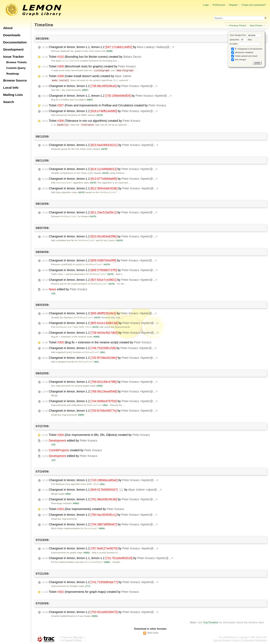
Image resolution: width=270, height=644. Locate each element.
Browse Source (15, 80)
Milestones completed (242, 53)
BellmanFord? (92, 352)
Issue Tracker (13, 57)
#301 (102, 528)
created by (72, 450)
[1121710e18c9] (71, 61)
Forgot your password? (254, 5)
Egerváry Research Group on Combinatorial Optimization (240, 640)
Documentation (15, 42)
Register (234, 5)
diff (53, 293)
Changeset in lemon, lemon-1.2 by (100, 86)
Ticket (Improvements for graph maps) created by (90, 591)
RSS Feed (153, 632)
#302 (100, 385)
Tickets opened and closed (244, 56)
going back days (241, 40)
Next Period (256, 25)
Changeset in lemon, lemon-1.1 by (102, 489)
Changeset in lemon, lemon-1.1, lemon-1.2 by (108, 47)
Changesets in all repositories (247, 49)
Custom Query (16, 68)
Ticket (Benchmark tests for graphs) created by (89, 66)
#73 (88, 585)
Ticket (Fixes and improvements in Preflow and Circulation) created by (104, 105)
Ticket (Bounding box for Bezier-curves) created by (92, 57)
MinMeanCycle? (108, 192)
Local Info (11, 88)
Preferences (219, 5)
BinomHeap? (91, 528)
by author (245, 44)
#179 (100, 115)
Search (9, 102)
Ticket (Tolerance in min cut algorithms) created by (91, 120)
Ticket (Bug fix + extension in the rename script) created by (97, 342)
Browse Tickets (17, 62)
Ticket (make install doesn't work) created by (87, 76)
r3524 (88, 326)
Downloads (12, 35)
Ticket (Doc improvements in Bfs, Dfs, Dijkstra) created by (96, 434)
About (8, 28)
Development (13, 49)
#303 (76, 503)
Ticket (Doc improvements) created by (83, 508)
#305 (97, 336)
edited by (65, 289)
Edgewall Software (73, 640)
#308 (109, 51)
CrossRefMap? (95, 561)
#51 (103, 352)
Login (206, 5)
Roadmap (13, 74)
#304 (81, 414)
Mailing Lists (13, 95)
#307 (85, 90)
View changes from (246, 35)
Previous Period (238, 25)
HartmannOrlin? (64, 182)
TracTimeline (211, 622)
